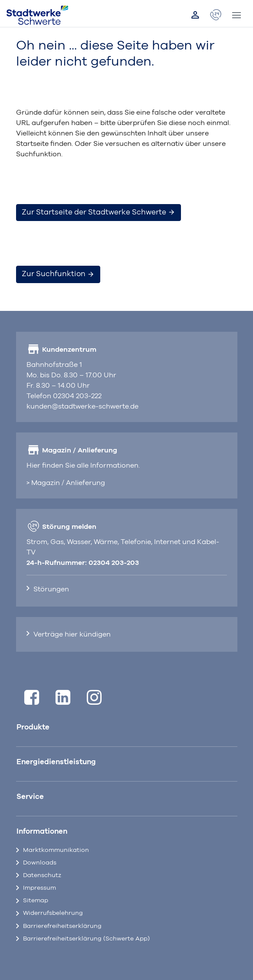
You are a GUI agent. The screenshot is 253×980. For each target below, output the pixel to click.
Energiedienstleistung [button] (56, 762)
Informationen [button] (42, 832)
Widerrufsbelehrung (53, 913)
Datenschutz (42, 875)
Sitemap (36, 901)
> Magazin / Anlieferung (66, 483)
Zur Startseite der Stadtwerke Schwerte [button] (99, 212)
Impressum (39, 888)
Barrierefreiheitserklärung (62, 926)
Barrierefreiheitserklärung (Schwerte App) (86, 939)
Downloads (40, 863)
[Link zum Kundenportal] (195, 15)
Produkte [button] (33, 727)
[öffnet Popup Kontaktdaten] (216, 15)
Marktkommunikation (56, 850)
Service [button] (30, 797)
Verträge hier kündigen (72, 634)
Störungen (51, 589)
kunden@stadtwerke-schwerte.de (82, 406)
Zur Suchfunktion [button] (58, 274)
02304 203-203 (114, 563)
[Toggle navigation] (237, 15)
